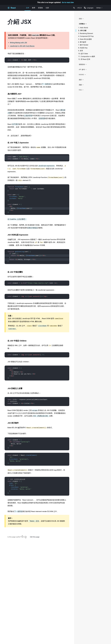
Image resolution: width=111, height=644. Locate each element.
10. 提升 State (83, 54)
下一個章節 (46, 84)
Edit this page (35, 537)
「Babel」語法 (34, 521)
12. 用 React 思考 (84, 59)
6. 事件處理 (82, 42)
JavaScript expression (46, 166)
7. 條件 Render (83, 45)
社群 (47, 8)
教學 (34, 8)
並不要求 (15, 124)
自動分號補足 (32, 228)
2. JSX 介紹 (82, 31)
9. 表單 (81, 51)
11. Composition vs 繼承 (87, 57)
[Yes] (23, 536)
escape (35, 410)
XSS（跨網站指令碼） (41, 416)
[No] (25, 536)
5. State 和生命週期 (85, 39)
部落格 (40, 8)
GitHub (99, 8)
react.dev (36, 35)
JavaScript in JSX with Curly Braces (22, 46)
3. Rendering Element (86, 33)
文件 (28, 9)
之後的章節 (28, 116)
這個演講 (42, 118)
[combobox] (74, 8)
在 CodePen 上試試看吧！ (17, 219)
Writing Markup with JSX (19, 43)
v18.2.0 (79, 8)
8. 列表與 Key (83, 48)
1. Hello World (83, 28)
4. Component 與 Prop (86, 36)
